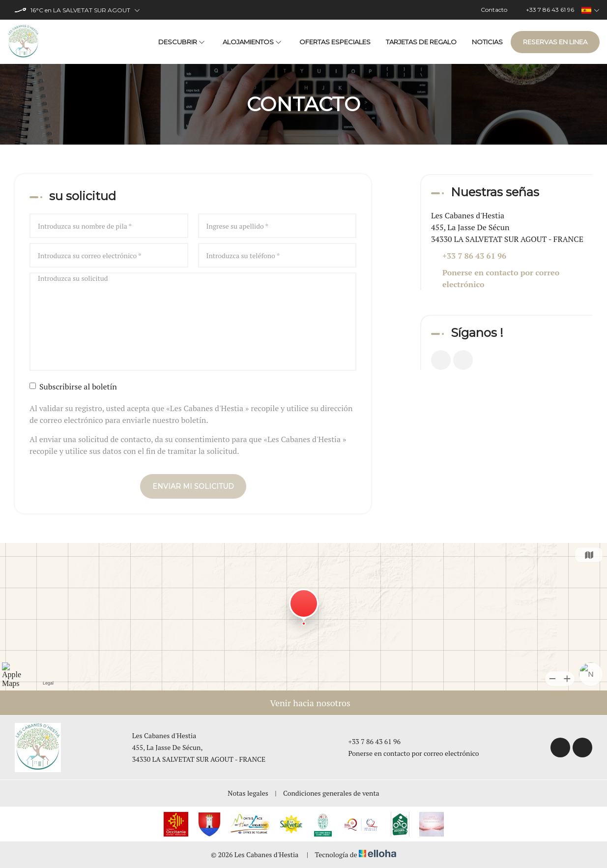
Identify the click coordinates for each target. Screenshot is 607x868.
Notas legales (248, 793)
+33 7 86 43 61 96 (369, 741)
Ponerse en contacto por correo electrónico (501, 278)
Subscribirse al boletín (73, 387)
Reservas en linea (555, 42)
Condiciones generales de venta (331, 793)
